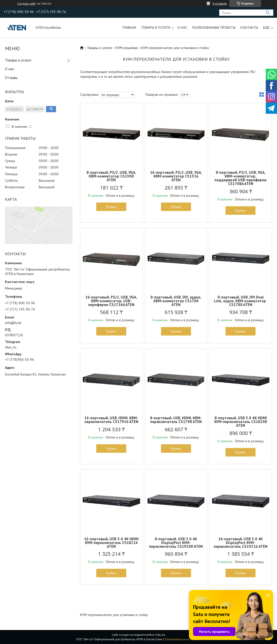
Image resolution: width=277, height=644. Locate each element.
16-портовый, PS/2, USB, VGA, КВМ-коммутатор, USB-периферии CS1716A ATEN (111, 301)
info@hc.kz (13, 323)
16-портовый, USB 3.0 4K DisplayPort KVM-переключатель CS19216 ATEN (241, 543)
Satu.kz (160, 635)
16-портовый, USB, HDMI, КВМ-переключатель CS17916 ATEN (111, 420)
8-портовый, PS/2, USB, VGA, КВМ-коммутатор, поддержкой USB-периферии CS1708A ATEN (240, 178)
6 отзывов (220, 3)
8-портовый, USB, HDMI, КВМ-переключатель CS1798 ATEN (176, 420)
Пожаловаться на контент (183, 639)
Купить (111, 207)
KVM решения (127, 48)
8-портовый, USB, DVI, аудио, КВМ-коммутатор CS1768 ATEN (176, 301)
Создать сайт (26, 3)
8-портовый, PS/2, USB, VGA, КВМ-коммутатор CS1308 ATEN (111, 176)
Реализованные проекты (214, 27)
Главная (129, 27)
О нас (182, 27)
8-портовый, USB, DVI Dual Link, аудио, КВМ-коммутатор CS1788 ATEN (240, 301)
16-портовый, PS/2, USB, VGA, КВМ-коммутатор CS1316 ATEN (176, 176)
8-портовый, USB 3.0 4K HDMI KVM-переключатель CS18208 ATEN (241, 422)
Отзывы (11, 78)
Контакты (249, 27)
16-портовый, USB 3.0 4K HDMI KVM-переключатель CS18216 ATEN (111, 543)
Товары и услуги (155, 27)
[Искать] (268, 13)
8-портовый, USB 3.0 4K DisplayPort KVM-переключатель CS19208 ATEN (176, 543)
